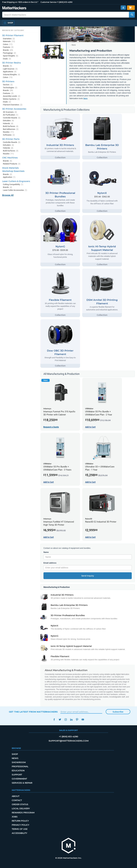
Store (74, 45)
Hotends (8, 123)
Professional (20, 766)
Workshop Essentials (13, 171)
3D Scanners (10, 112)
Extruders (8, 121)
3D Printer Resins (11, 63)
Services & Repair (22, 783)
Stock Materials (10, 168)
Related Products (12, 164)
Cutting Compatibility (13, 184)
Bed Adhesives (11, 129)
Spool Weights (11, 56)
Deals (7, 59)
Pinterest (77, 719)
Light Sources (10, 69)
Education (18, 771)
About (16, 796)
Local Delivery (21, 809)
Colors (8, 44)
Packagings (9, 53)
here (85, 98)
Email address (50, 563)
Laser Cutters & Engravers (16, 181)
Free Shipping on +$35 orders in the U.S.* (20, 2)
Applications (10, 72)
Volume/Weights (12, 75)
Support (17, 775)
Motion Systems (11, 99)
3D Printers (8, 81)
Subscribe (118, 712)
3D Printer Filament (13, 35)
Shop (15, 754)
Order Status (20, 804)
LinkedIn (71, 719)
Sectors (8, 85)
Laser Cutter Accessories (15, 190)
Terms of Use (20, 829)
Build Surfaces (11, 126)
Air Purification (11, 115)
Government (19, 779)
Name (46, 552)
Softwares (9, 135)
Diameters (9, 39)
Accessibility (19, 833)
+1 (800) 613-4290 (65, 2)
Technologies (10, 88)
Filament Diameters (13, 105)
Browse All (8, 195)
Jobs (15, 817)
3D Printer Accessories (14, 109)
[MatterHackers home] (69, 846)
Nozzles (8, 132)
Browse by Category (13, 30)
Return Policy (20, 821)
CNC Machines (10, 158)
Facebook (54, 719)
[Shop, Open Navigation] (8, 23)
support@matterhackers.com (69, 741)
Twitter (60, 719)
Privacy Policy (20, 825)
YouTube (83, 719)
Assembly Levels (12, 96)
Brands (8, 50)
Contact (17, 800)
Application (9, 177)
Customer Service (48, 2)
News (15, 758)
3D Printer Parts (11, 139)
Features (8, 47)
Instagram (66, 719)
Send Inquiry (88, 576)
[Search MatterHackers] (132, 15)
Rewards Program (23, 813)
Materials (9, 41)
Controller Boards (12, 118)
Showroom (19, 762)
